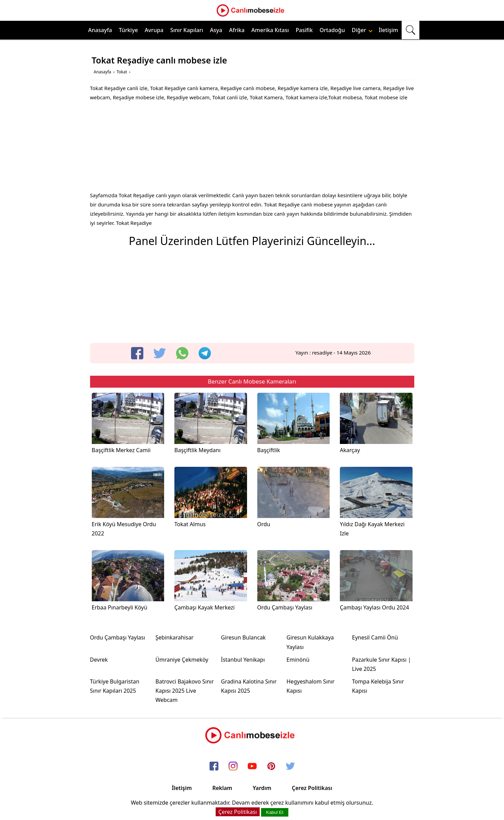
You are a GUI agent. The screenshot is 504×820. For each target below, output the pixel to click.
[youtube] (252, 766)
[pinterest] (271, 766)
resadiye (322, 353)
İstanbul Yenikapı (243, 660)
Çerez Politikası (312, 788)
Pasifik (304, 30)
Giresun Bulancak (243, 637)
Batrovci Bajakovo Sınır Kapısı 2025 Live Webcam (185, 691)
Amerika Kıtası (270, 30)
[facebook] (137, 353)
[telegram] (205, 353)
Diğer (362, 30)
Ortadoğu (332, 30)
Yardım (262, 788)
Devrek (99, 660)
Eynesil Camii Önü (375, 637)
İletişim (388, 30)
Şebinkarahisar (175, 637)
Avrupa (154, 30)
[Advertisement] (252, 148)
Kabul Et (275, 812)
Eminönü (298, 660)
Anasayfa (100, 30)
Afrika (237, 30)
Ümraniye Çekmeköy (182, 660)
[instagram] (233, 766)
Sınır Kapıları (187, 30)
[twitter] (160, 353)
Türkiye (128, 30)
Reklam (222, 788)
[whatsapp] (182, 353)
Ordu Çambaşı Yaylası (118, 637)
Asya (216, 30)
